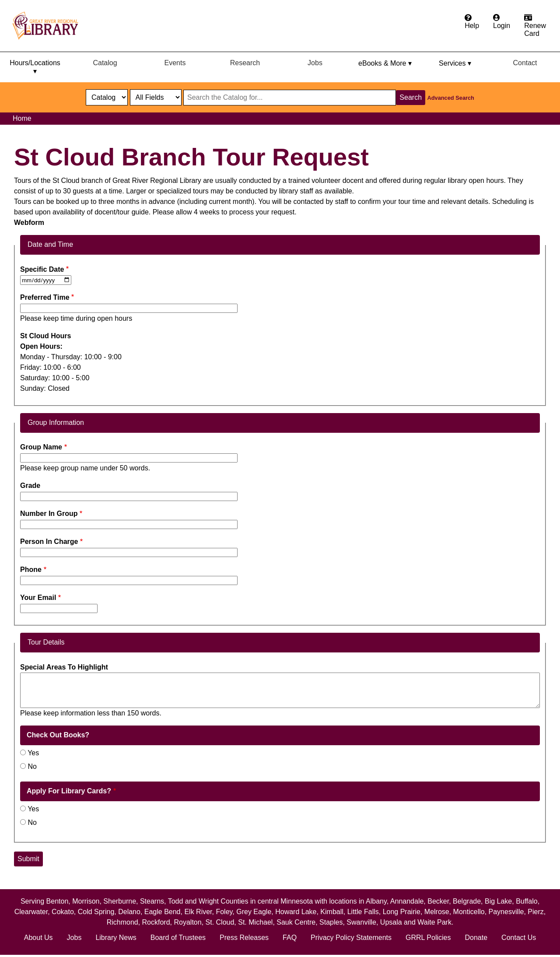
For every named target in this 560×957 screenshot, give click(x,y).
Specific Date (42, 269)
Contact (525, 63)
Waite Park (434, 922)
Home (22, 118)
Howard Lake (296, 912)
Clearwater (31, 912)
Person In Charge (49, 542)
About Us (38, 938)
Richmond (122, 922)
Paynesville (506, 912)
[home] (49, 26)
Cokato (63, 912)
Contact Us (519, 938)
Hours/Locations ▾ (35, 67)
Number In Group (49, 514)
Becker (438, 901)
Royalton (187, 922)
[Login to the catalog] (502, 22)
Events (175, 63)
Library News (116, 938)
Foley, (226, 912)
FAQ (290, 938)
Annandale (407, 901)
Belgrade (467, 901)
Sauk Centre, (298, 922)
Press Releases (244, 938)
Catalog (105, 63)
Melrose (437, 912)
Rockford (156, 922)
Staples (331, 922)
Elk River (198, 912)
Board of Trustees (178, 938)
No (32, 766)
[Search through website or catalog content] (290, 98)
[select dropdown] (107, 97)
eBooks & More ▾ (385, 63)
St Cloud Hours (45, 336)
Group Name (41, 447)
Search (411, 97)
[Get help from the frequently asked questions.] (472, 22)
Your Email (38, 598)
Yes (33, 753)
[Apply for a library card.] (535, 26)
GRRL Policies (428, 938)
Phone (31, 570)
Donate (476, 938)
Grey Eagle (254, 912)
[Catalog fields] (156, 97)
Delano (129, 912)
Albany (376, 901)
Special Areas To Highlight (64, 667)
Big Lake (498, 901)
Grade (30, 486)
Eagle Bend (163, 912)
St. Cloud (220, 922)
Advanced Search (451, 98)
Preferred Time (45, 297)
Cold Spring (96, 912)
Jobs (315, 63)
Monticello (469, 912)
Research (245, 63)
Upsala (391, 922)
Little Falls (363, 912)
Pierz (535, 912)
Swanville (361, 922)
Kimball (332, 912)
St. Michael (255, 922)
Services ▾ (455, 63)
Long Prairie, (404, 912)
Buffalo (527, 901)
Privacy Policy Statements (351, 938)
